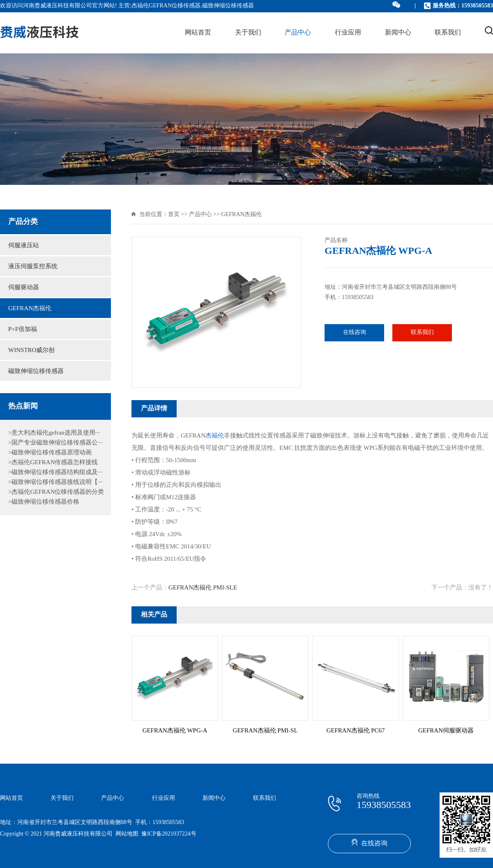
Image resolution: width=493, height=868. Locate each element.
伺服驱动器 (24, 288)
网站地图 (127, 834)
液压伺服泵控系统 (33, 267)
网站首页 (198, 33)
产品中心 (298, 33)
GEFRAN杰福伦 (30, 309)
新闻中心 (398, 33)
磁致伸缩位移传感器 (36, 371)
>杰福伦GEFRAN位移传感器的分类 (56, 492)
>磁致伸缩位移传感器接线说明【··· (55, 482)
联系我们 (448, 33)
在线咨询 (355, 333)
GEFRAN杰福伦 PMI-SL (265, 731)
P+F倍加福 (23, 329)
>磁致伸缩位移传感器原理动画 (50, 453)
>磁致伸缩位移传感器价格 (44, 502)
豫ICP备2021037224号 (169, 834)
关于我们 (248, 33)
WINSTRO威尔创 (31, 350)
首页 (174, 215)
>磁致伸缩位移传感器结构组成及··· (55, 472)
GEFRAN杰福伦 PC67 (356, 731)
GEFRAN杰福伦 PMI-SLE (203, 588)
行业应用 (348, 33)
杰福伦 (215, 436)
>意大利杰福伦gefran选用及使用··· (54, 433)
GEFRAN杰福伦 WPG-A (175, 731)
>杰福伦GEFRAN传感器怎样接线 (53, 463)
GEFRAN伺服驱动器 (446, 731)
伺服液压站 (24, 246)
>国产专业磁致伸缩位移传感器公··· (55, 443)
